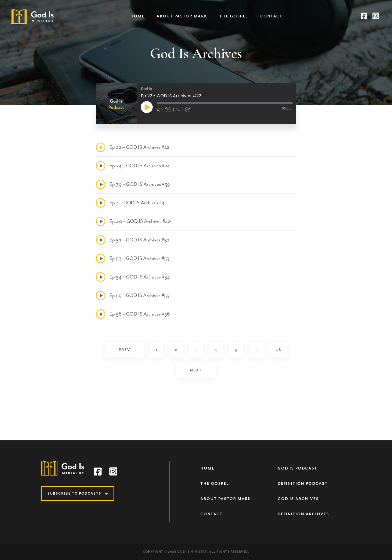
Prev (125, 350)
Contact (271, 16)
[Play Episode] (147, 107)
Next (196, 370)
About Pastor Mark (182, 16)
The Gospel (234, 16)
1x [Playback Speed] (178, 110)
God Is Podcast (298, 468)
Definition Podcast (303, 484)
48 (278, 350)
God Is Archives (298, 499)
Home (137, 16)
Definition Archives (303, 514)
